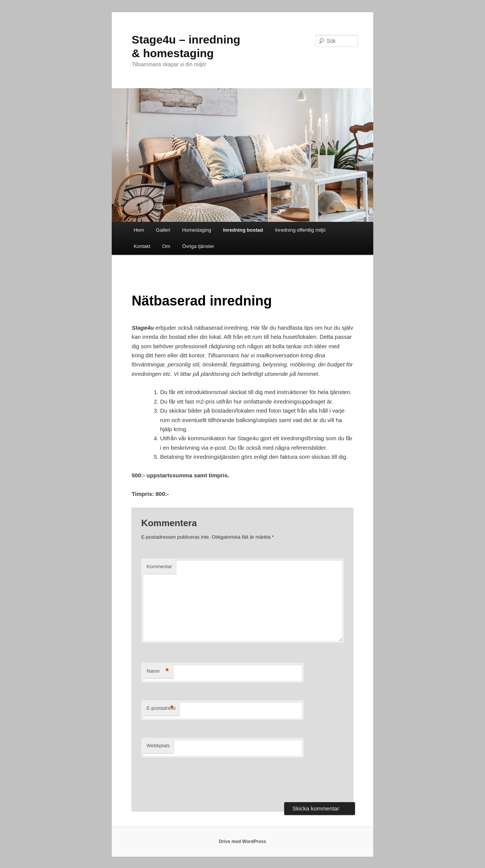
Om (166, 246)
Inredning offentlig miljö (300, 230)
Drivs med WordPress (243, 842)
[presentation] (199, 780)
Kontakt (142, 246)
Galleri (163, 230)
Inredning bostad (243, 230)
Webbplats (158, 746)
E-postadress (161, 708)
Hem (139, 230)
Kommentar (159, 566)
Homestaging (197, 230)
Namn (158, 671)
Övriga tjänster (198, 246)
